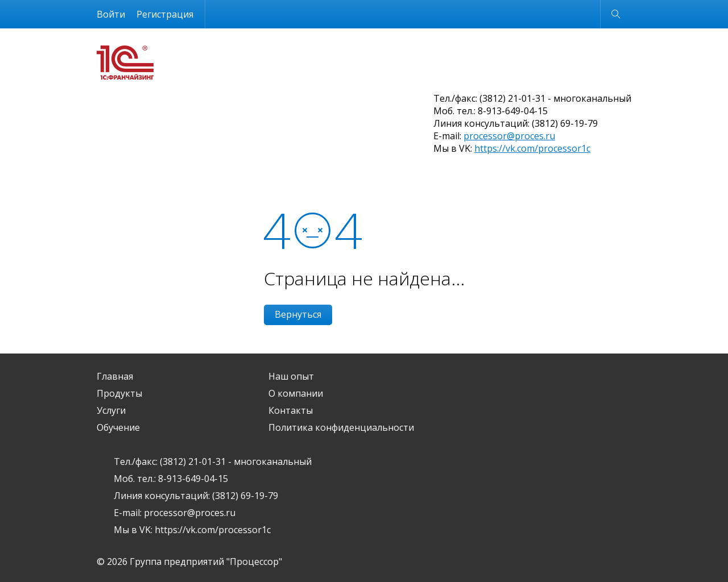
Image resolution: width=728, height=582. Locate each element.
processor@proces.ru (509, 136)
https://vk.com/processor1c (532, 148)
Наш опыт (291, 376)
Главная (115, 376)
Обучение (118, 427)
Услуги (111, 410)
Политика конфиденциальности (341, 427)
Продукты (119, 393)
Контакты (291, 410)
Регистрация (165, 14)
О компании (296, 393)
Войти (111, 14)
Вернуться (298, 314)
